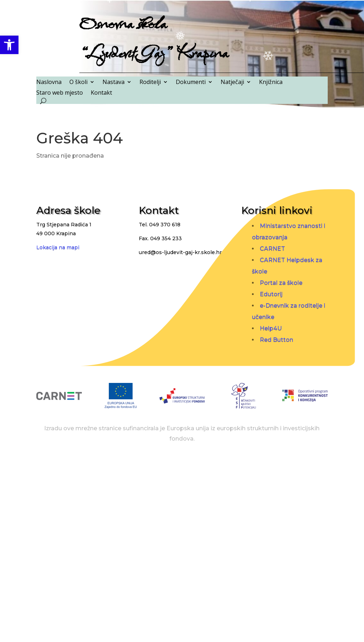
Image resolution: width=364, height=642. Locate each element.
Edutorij (271, 294)
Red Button (276, 340)
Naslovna (49, 83)
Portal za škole (281, 283)
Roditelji (150, 83)
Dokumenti (191, 83)
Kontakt (101, 93)
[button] (9, 45)
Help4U (271, 328)
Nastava (114, 83)
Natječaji (232, 83)
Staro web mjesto (60, 93)
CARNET (272, 249)
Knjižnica (271, 83)
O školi (78, 83)
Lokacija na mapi (58, 247)
